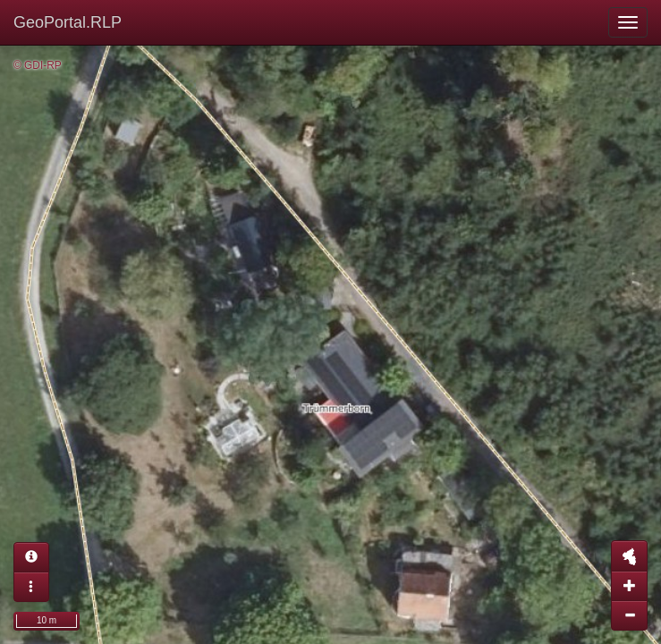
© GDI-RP (38, 65)
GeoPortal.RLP (68, 22)
